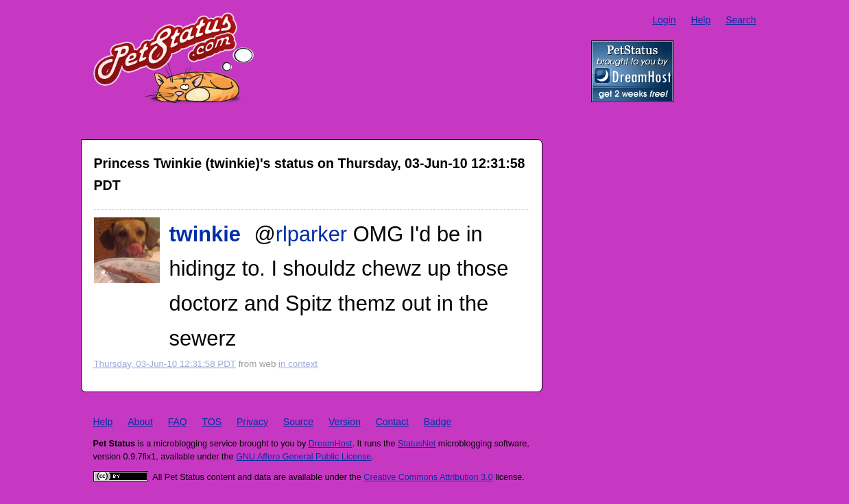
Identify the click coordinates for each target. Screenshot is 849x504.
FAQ (178, 422)
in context (298, 364)
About (140, 422)
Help (701, 20)
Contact (392, 422)
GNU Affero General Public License (303, 457)
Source (298, 422)
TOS (212, 422)
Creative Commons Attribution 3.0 (428, 477)
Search (741, 20)
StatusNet (417, 444)
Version (345, 422)
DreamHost (331, 444)
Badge (438, 422)
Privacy (252, 422)
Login (664, 20)
